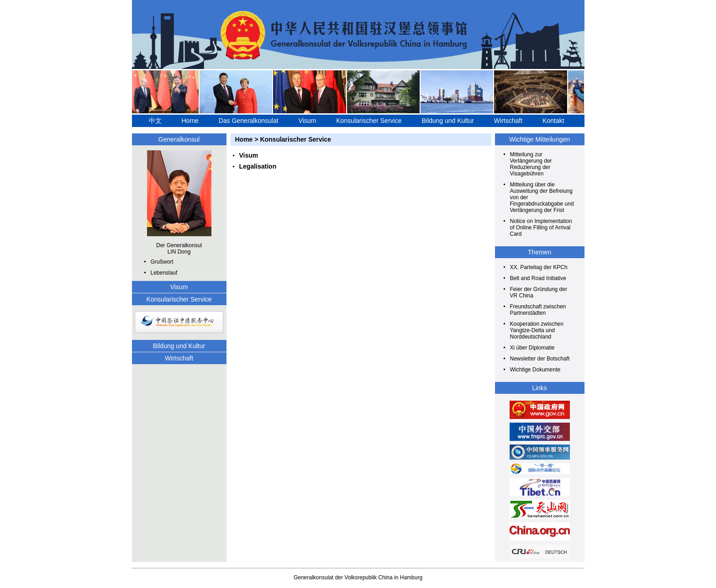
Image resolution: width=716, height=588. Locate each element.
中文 (155, 121)
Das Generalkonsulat (249, 121)
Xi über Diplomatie (532, 348)
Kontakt (553, 121)
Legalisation (258, 166)
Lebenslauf (164, 273)
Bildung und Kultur (447, 121)
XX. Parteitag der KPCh (539, 267)
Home (190, 121)
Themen (540, 252)
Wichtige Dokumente (535, 370)
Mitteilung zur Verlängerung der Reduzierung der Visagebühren (531, 164)
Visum (308, 121)
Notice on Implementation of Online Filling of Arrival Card (541, 228)
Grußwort (162, 262)
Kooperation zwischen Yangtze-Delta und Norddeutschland (537, 330)
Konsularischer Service (369, 121)
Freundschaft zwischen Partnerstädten (538, 310)
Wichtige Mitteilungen (540, 139)
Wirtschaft (508, 121)
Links (540, 388)
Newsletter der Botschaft (540, 359)
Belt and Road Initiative (538, 278)
